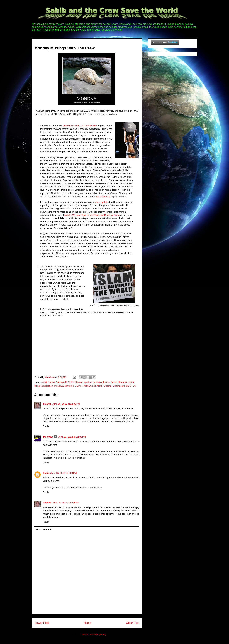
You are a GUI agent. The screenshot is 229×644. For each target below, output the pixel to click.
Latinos (79, 386)
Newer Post (42, 623)
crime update (101, 202)
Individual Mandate (64, 386)
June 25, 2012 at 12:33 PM (72, 437)
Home (87, 623)
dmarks (47, 404)
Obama (108, 386)
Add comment (43, 529)
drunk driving (103, 382)
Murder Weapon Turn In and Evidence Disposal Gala (92, 215)
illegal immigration (44, 386)
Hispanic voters (126, 382)
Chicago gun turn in (85, 382)
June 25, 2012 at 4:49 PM (65, 503)
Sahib (46, 473)
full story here (103, 196)
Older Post (133, 623)
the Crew (48, 437)
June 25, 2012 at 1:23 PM (63, 473)
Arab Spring (49, 382)
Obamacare (119, 386)
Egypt (114, 382)
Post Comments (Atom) (94, 634)
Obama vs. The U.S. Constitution (80, 126)
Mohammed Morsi (93, 386)
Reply (46, 426)
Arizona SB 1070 (65, 382)
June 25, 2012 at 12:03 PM (66, 404)
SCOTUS (131, 386)
